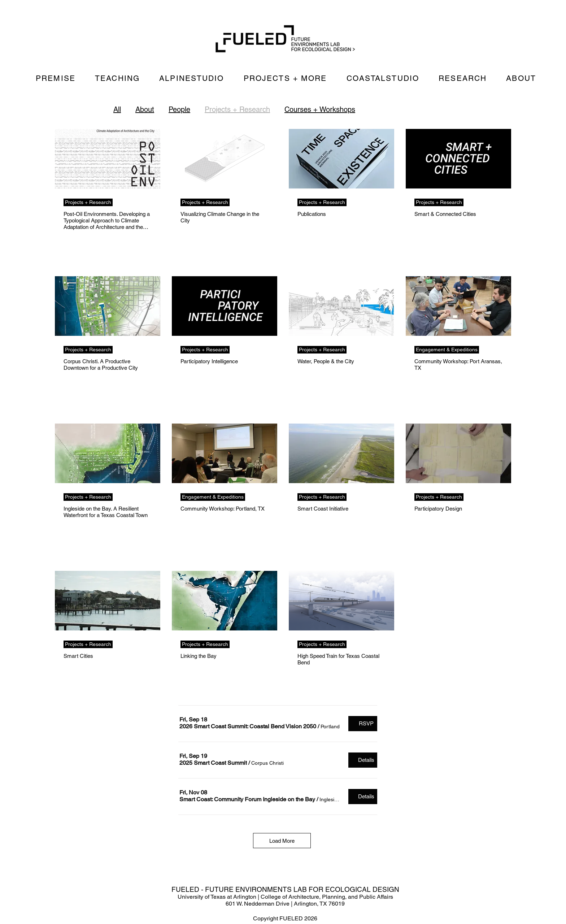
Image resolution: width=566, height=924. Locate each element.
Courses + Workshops (320, 109)
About (145, 109)
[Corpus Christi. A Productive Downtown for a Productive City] (108, 306)
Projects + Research (237, 109)
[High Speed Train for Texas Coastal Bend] (341, 601)
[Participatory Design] (458, 453)
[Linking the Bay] (225, 601)
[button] (248, 726)
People (179, 109)
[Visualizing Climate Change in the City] (225, 159)
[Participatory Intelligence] (225, 306)
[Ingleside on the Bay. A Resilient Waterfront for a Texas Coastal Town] (108, 453)
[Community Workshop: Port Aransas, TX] (458, 306)
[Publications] (341, 159)
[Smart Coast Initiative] (341, 453)
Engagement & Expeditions (447, 350)
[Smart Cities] (108, 601)
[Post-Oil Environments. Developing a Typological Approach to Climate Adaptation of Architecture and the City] (108, 159)
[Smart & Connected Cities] (458, 159)
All (117, 109)
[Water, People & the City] (341, 306)
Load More (282, 841)
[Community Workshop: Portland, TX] (225, 453)
